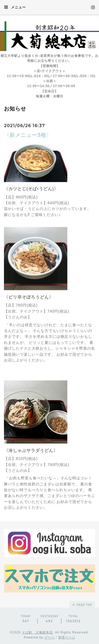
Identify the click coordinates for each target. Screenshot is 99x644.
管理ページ (67, 637)
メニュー (15, 7)
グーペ (49, 637)
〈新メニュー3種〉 (28, 135)
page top (82, 605)
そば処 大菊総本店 (37, 632)
